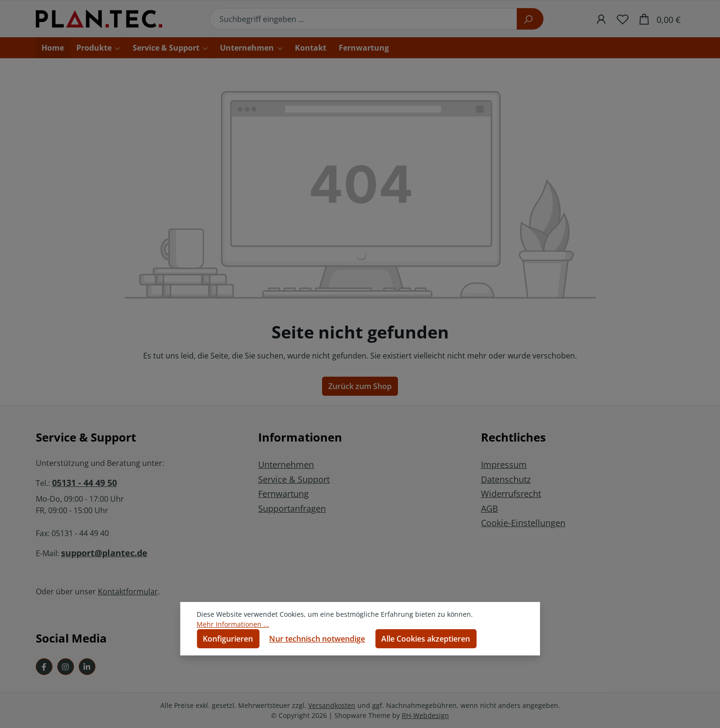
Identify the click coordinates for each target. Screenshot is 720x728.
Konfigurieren (228, 639)
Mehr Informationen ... (233, 624)
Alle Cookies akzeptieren (426, 639)
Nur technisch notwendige (317, 639)
